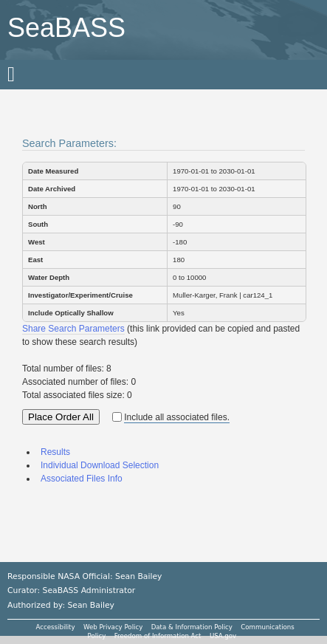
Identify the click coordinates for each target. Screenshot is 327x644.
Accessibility (56, 627)
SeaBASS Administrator (89, 590)
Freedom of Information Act (158, 636)
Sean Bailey (90, 605)
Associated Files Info (82, 479)
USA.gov (223, 636)
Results (55, 452)
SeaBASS (66, 28)
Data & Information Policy (192, 627)
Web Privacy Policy (113, 627)
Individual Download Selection (100, 465)
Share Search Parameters (73, 329)
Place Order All (61, 417)
